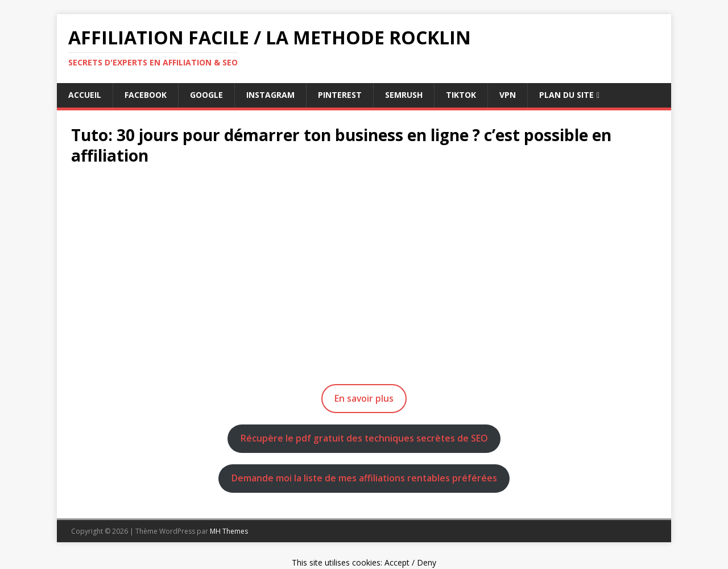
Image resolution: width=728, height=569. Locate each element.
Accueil (85, 95)
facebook (146, 95)
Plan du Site (566, 95)
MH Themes (229, 531)
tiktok (461, 95)
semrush (404, 95)
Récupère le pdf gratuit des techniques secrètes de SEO (364, 438)
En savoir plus (364, 398)
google (206, 95)
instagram (270, 95)
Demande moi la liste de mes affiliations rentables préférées (364, 478)
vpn (508, 95)
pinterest (340, 95)
